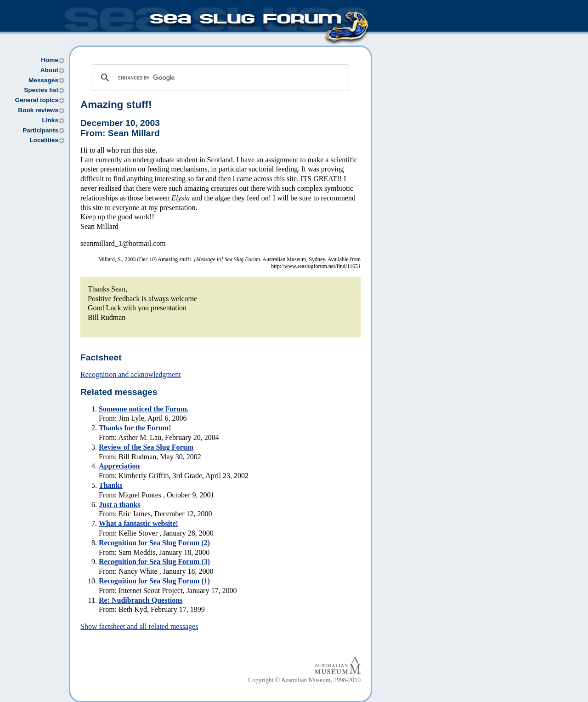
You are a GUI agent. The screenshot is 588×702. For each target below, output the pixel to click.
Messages (43, 80)
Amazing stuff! (116, 105)
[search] (219, 78)
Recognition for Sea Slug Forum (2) (154, 543)
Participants (40, 130)
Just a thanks (120, 505)
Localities (44, 140)
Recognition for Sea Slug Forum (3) (154, 562)
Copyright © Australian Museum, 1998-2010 (304, 680)
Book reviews (38, 110)
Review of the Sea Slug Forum (146, 447)
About (49, 70)
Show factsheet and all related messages (139, 626)
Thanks (111, 485)
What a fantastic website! (139, 523)
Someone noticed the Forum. (144, 409)
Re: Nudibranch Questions (141, 600)
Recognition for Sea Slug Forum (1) (154, 581)
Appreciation (119, 466)
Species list (41, 90)
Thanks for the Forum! (135, 428)
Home (50, 60)
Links (50, 120)
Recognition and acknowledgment (131, 374)
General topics (37, 100)
